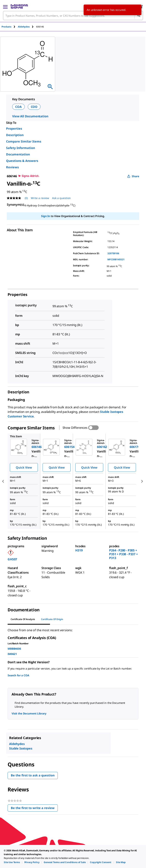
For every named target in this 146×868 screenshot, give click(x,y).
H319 (79, 550)
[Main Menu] (5, 6)
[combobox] (73, 16)
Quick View (24, 467)
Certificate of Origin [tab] (52, 619)
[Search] (139, 16)
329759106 (113, 253)
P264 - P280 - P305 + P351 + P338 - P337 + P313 (123, 554)
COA (18, 107)
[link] (12, 862)
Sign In (46, 216)
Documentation (18, 154)
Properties (14, 129)
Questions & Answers (22, 161)
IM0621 (12, 654)
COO (34, 107)
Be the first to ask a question (33, 775)
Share (133, 176)
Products (6, 27)
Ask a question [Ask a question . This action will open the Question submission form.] (61, 198)
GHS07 (12, 559)
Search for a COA (18, 675)
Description (15, 135)
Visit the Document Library (29, 713)
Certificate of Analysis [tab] (23, 619)
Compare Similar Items (24, 141)
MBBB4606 (14, 649)
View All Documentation (30, 116)
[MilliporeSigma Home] (19, 6)
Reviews (12, 167)
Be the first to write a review (34, 809)
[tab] (10, 27)
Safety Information (21, 148)
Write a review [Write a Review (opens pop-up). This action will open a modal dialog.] (40, 198)
